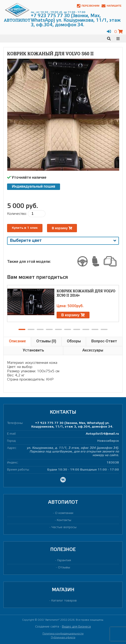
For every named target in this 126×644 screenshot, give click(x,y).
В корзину (62, 228)
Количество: (17, 214)
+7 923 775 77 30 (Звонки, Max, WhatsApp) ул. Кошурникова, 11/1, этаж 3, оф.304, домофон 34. (72, 425)
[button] (22, 329)
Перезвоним (88, 6)
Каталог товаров (64, 601)
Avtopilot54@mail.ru (102, 434)
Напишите (112, 6)
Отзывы (64, 568)
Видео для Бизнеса (76, 627)
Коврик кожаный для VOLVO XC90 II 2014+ (86, 293)
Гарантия (64, 560)
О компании (64, 513)
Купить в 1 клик (25, 228)
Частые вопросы (64, 527)
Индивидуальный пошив (34, 187)
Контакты (64, 520)
